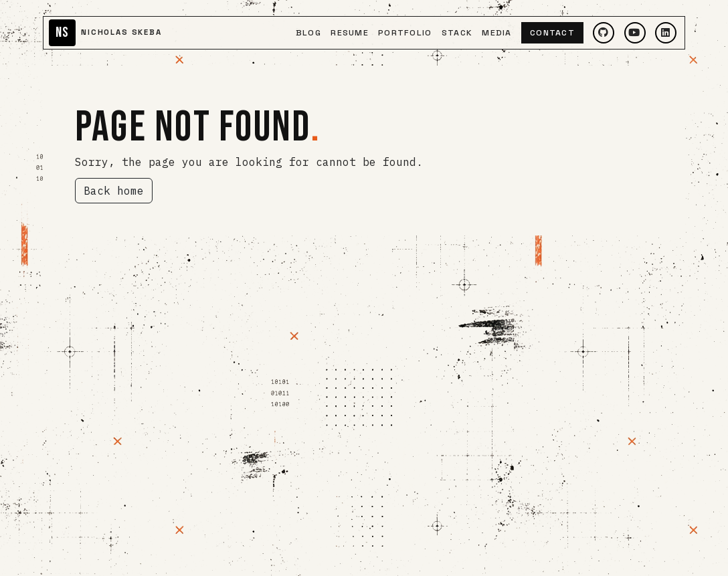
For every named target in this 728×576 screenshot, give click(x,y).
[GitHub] (604, 33)
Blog (308, 33)
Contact (552, 33)
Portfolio (405, 33)
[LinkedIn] (666, 33)
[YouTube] (635, 33)
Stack (457, 33)
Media (496, 33)
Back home (114, 191)
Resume (350, 33)
